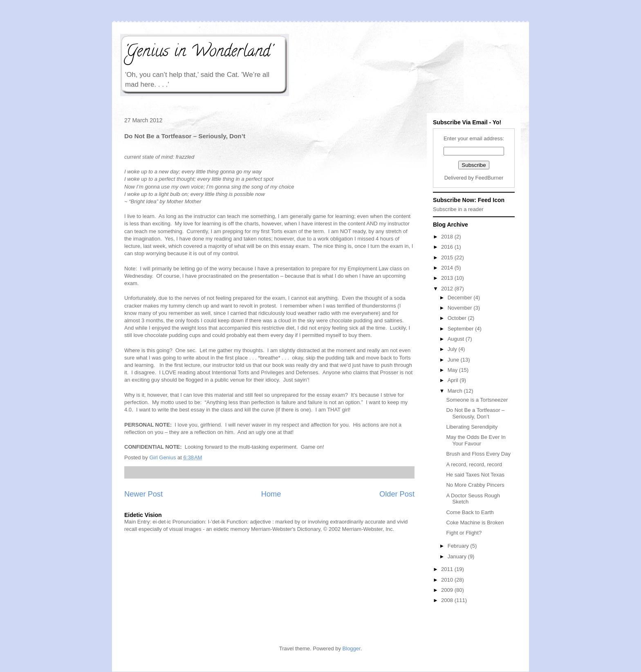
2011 (448, 569)
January (458, 556)
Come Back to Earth (470, 512)
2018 (448, 237)
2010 (448, 580)
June (454, 360)
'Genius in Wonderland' (198, 53)
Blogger (352, 648)
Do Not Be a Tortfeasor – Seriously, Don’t (475, 413)
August (457, 339)
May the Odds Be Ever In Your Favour (476, 440)
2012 (448, 289)
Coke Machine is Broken (475, 523)
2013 (448, 278)
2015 (448, 257)
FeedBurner (490, 178)
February (459, 546)
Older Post (397, 494)
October (458, 318)
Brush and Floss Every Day (478, 454)
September (461, 329)
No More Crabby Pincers (475, 485)
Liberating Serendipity (472, 427)
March (456, 391)
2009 (448, 590)
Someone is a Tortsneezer (477, 400)
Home (271, 494)
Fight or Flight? (464, 533)
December (461, 298)
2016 (448, 247)
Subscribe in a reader (458, 209)
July (453, 349)
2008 (448, 600)
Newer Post (143, 494)
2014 (448, 268)
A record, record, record (474, 464)
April (454, 380)
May (453, 370)
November (461, 308)
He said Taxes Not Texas (475, 475)
